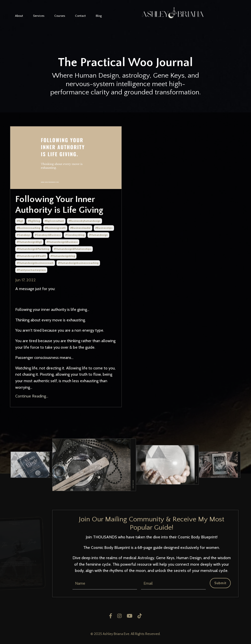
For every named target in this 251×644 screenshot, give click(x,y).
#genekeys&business (48, 235)
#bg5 (20, 221)
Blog (99, 16)
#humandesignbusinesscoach (35, 263)
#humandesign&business (62, 242)
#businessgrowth (55, 228)
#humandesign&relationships (72, 249)
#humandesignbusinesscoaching (78, 263)
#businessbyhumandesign (84, 221)
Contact (80, 16)
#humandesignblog (63, 256)
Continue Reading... (32, 396)
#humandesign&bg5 (29, 242)
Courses (60, 16)
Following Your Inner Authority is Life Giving (59, 205)
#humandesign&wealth (31, 256)
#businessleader (80, 228)
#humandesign (98, 235)
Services (39, 16)
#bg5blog (34, 221)
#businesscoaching (28, 228)
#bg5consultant (54, 221)
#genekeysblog (75, 235)
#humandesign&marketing (33, 249)
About (19, 16)
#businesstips (104, 228)
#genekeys (23, 235)
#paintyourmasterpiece (31, 270)
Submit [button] (220, 583)
